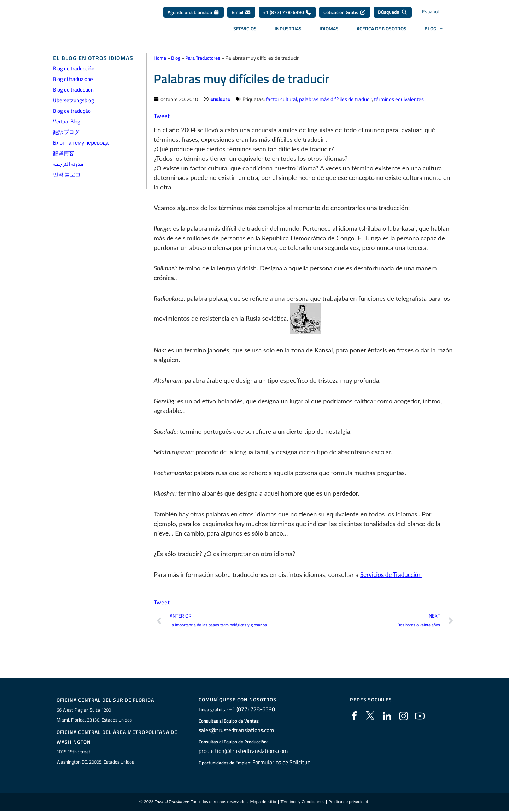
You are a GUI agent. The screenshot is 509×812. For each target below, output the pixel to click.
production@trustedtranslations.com (241, 751)
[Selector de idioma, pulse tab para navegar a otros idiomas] (437, 15)
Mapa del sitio (263, 803)
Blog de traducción (74, 68)
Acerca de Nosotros (382, 31)
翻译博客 (64, 153)
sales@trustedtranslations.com (235, 730)
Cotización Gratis (345, 15)
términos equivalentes (399, 99)
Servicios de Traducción (393, 574)
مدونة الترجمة (68, 164)
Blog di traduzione (73, 79)
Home (161, 58)
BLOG (434, 31)
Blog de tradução (72, 111)
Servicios (245, 31)
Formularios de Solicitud (281, 763)
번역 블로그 (67, 174)
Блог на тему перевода (81, 143)
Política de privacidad (349, 803)
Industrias (288, 31)
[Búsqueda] (393, 15)
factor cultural (281, 99)
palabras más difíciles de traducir (335, 99)
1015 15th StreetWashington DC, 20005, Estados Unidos (95, 758)
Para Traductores (207, 58)
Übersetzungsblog (74, 100)
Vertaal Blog (67, 121)
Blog (177, 58)
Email (241, 15)
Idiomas (329, 31)
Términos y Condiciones (302, 803)
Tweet (162, 115)
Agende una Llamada (194, 15)
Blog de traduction (73, 90)
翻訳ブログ (66, 132)
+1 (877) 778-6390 (287, 15)
